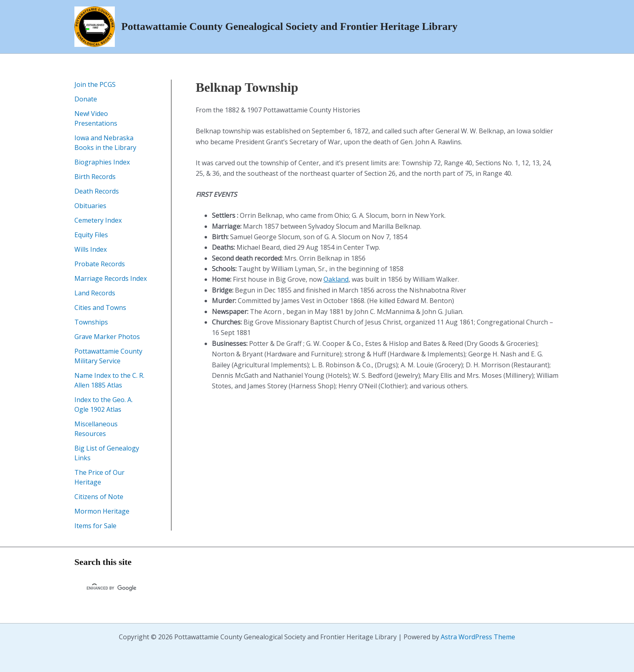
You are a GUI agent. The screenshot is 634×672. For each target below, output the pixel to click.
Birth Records (95, 177)
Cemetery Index (98, 220)
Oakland (336, 279)
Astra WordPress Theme (478, 637)
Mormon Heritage (102, 511)
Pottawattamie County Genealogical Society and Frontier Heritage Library (290, 26)
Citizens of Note (99, 497)
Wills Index (91, 249)
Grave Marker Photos (107, 337)
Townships (91, 322)
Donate (86, 99)
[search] (181, 588)
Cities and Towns (100, 308)
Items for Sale (95, 526)
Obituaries (90, 206)
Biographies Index (102, 162)
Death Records (97, 191)
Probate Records (100, 264)
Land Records (95, 293)
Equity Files (91, 235)
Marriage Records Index (111, 278)
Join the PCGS (95, 84)
